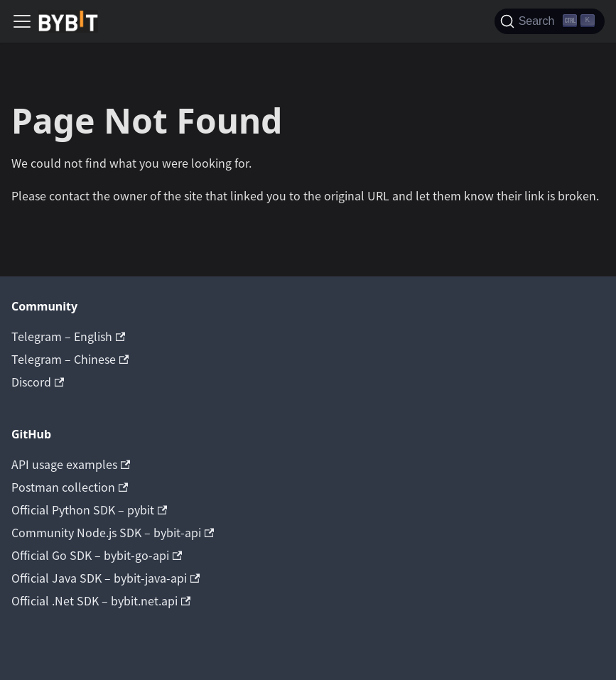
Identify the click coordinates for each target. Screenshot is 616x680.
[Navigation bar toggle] (22, 21)
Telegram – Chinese (70, 359)
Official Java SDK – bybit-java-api (106, 578)
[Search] (550, 21)
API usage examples (71, 464)
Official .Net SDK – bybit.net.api (101, 600)
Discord (38, 382)
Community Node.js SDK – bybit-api (113, 532)
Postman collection (70, 487)
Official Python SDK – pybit (89, 509)
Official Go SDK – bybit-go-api (97, 555)
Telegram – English (68, 336)
